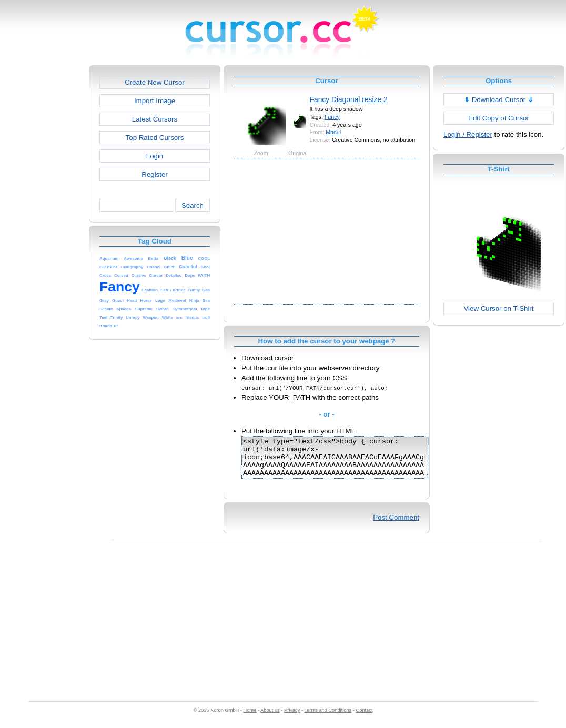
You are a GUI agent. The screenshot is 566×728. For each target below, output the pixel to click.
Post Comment (396, 525)
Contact (365, 718)
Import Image (155, 101)
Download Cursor (499, 100)
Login (155, 156)
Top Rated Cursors (155, 138)
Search (193, 205)
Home (250, 718)
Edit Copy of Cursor (499, 118)
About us (270, 718)
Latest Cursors (155, 119)
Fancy (332, 117)
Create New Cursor (155, 82)
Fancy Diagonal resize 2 (349, 99)
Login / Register (468, 134)
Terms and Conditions (328, 718)
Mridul (333, 132)
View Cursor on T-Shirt (499, 309)
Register (154, 174)
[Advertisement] (44, 223)
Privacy (292, 718)
